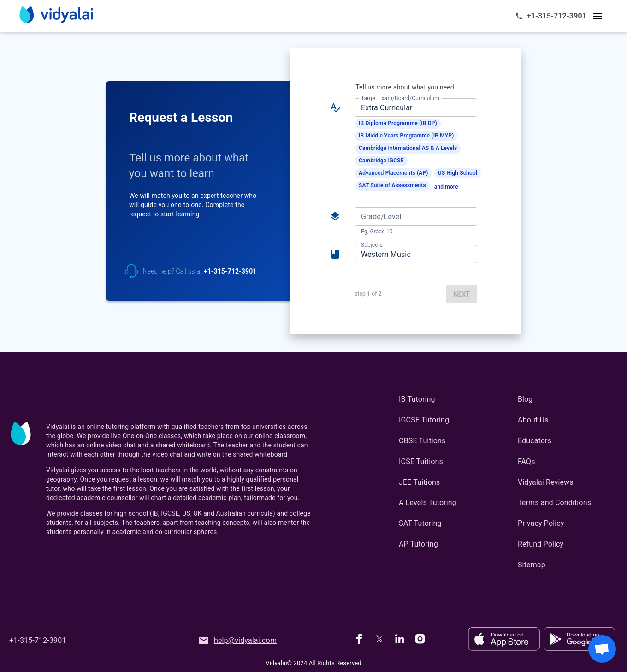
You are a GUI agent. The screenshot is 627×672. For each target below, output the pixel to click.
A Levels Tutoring (428, 503)
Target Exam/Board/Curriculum (400, 98)
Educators (535, 441)
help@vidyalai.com (237, 641)
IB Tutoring (417, 399)
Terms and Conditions (554, 503)
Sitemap (532, 565)
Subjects (372, 245)
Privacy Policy (541, 523)
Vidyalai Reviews (546, 482)
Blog (525, 399)
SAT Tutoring (420, 523)
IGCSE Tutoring (424, 420)
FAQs (526, 461)
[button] (398, 124)
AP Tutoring (418, 544)
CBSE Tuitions (422, 441)
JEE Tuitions (419, 482)
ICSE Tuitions (421, 461)
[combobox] (415, 107)
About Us (533, 420)
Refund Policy (541, 544)
